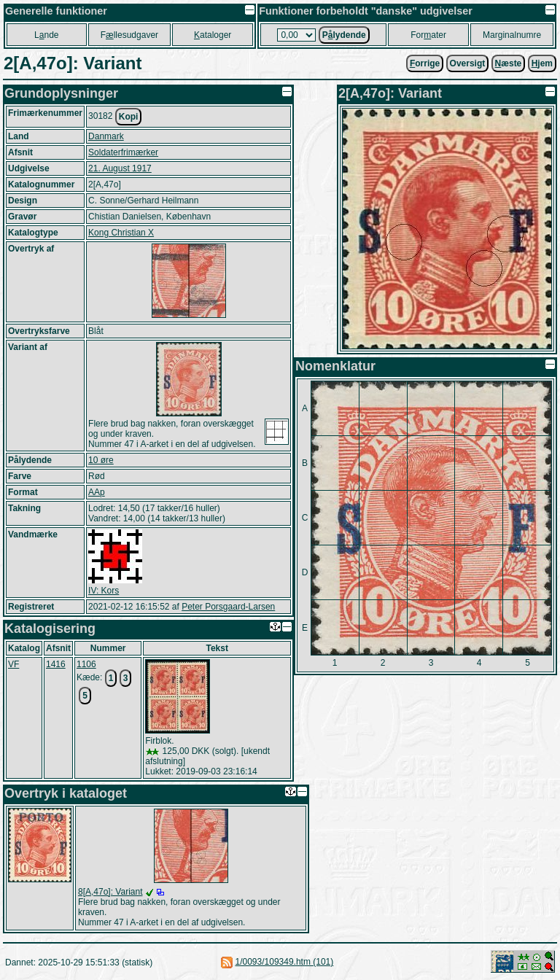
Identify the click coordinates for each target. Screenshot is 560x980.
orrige (425, 63)
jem (542, 63)
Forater (428, 35)
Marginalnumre (512, 35)
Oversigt (468, 63)
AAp (97, 492)
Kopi (129, 117)
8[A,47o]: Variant (110, 892)
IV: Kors (104, 591)
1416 (56, 664)
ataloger (213, 35)
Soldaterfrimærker (123, 152)
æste (509, 63)
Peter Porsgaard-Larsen (228, 607)
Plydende (344, 35)
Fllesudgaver (129, 35)
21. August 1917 (120, 168)
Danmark (106, 136)
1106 (86, 664)
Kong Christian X (121, 233)
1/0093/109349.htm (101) (285, 962)
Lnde (46, 35)
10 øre (101, 460)
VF (13, 664)
